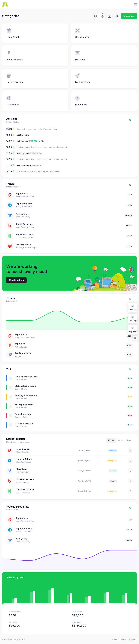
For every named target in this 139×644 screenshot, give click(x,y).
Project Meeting (23, 414)
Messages (129, 16)
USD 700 (33, 141)
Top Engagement (23, 353)
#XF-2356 (37, 153)
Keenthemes (19, 639)
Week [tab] (121, 440)
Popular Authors (24, 204)
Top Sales (20, 344)
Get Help (133, 318)
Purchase (132, 639)
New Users (21, 214)
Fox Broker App (23, 245)
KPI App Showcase (24, 405)
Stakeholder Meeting (25, 386)
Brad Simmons (23, 449)
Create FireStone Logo (26, 377)
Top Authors (22, 193)
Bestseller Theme (25, 235)
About (114, 639)
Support (122, 639)
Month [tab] (111, 440)
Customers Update (24, 423)
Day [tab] (129, 440)
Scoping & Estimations (26, 395)
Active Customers (25, 224)
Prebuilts (133, 307)
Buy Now (133, 329)
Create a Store (17, 280)
